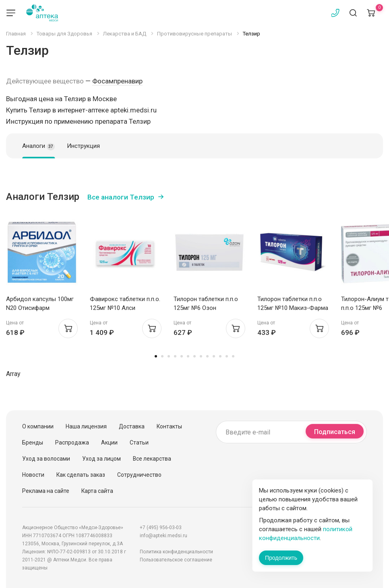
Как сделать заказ (81, 475)
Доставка (132, 426)
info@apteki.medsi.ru (163, 536)
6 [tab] (188, 356)
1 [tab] (156, 356)
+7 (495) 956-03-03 (161, 528)
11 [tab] (220, 356)
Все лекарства (152, 459)
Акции (109, 443)
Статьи (139, 443)
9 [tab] (207, 356)
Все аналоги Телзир (121, 197)
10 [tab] (214, 356)
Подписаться (335, 432)
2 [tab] (162, 356)
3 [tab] (169, 356)
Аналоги (38, 146)
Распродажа (72, 443)
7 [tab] (194, 356)
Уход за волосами (46, 459)
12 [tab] (227, 356)
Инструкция (83, 146)
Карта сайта (97, 491)
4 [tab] (175, 356)
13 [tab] (233, 356)
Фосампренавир (117, 81)
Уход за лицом (101, 459)
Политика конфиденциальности (176, 552)
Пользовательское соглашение (176, 560)
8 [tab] (201, 356)
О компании (38, 426)
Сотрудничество (139, 475)
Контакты (169, 426)
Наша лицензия (86, 426)
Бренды (33, 443)
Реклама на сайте (46, 491)
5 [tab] (182, 356)
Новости (33, 475)
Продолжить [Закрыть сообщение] (281, 558)
